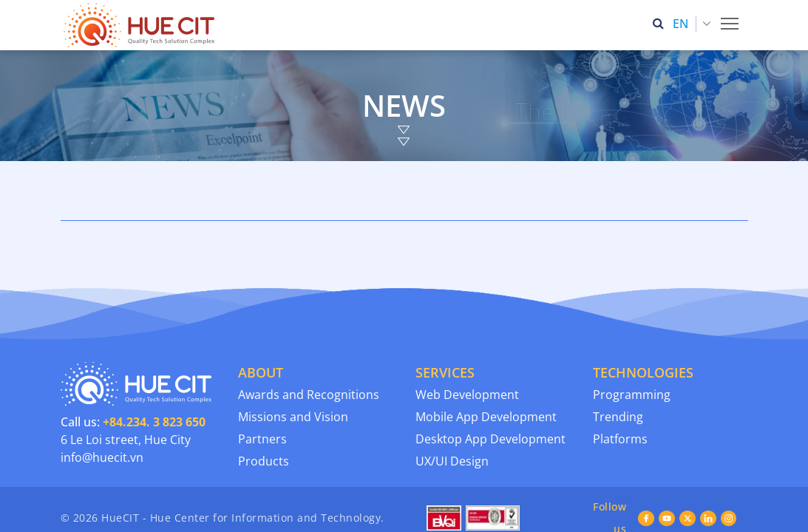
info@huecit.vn (102, 407)
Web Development (467, 344)
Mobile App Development (486, 366)
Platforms (620, 389)
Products (264, 411)
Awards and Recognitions (309, 344)
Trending (618, 366)
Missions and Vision (293, 366)
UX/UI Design (452, 411)
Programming (632, 344)
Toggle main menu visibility (731, 20)
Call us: (133, 372)
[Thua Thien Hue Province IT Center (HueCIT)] (142, 25)
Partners (262, 389)
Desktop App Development (490, 389)
